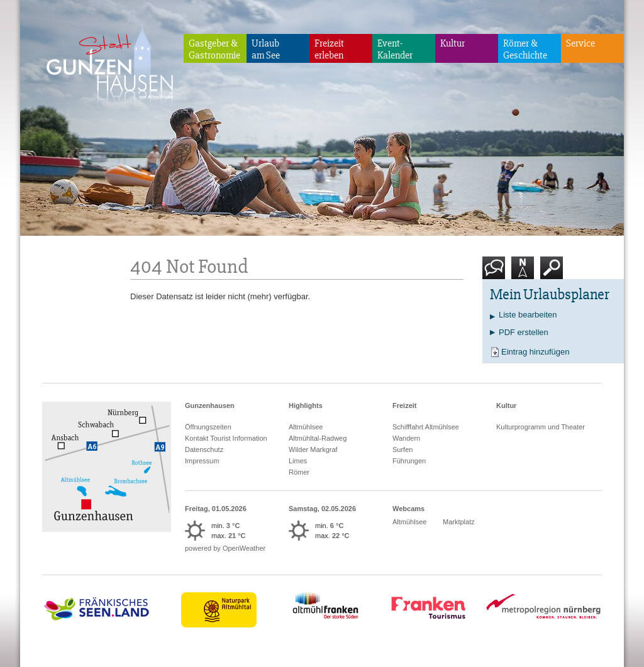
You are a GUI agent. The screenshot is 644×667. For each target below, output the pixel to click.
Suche (552, 273)
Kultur (452, 43)
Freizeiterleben (329, 49)
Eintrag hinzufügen (535, 352)
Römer (299, 472)
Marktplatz (459, 522)
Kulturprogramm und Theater (541, 427)
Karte (523, 273)
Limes (298, 461)
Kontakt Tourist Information (226, 438)
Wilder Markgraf (313, 449)
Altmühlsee (306, 427)
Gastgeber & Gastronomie (214, 49)
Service (580, 43)
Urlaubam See (266, 49)
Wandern (406, 438)
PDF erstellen (524, 332)
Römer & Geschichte (525, 49)
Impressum (202, 461)
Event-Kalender (395, 49)
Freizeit (405, 405)
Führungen (409, 461)
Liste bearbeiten (528, 315)
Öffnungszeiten (208, 427)
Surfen (402, 449)
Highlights (306, 405)
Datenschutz (204, 449)
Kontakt (496, 273)
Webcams (408, 509)
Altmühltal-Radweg (318, 438)
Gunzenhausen (210, 405)
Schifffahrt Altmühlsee (426, 427)
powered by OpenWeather (225, 548)
